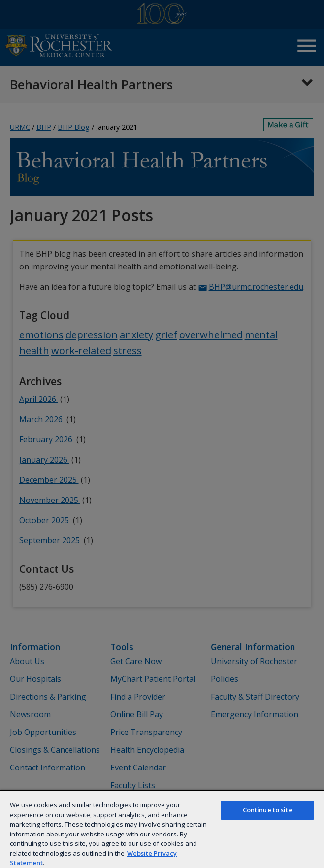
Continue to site (268, 810)
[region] (162, 829)
